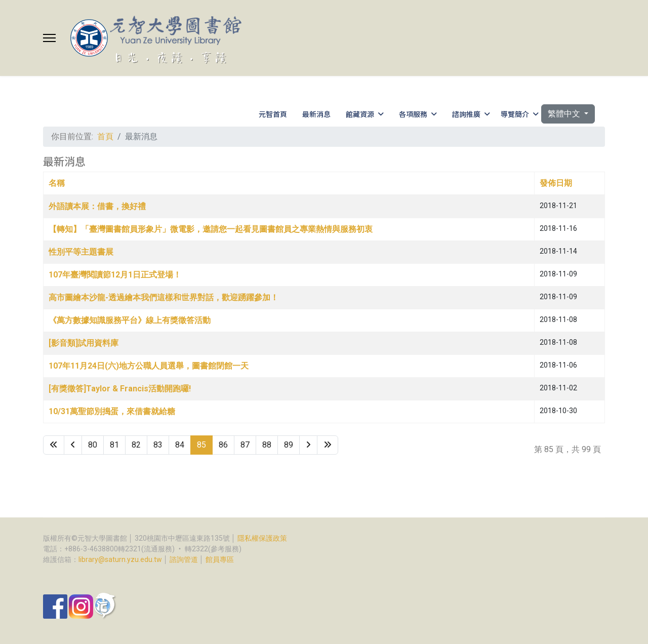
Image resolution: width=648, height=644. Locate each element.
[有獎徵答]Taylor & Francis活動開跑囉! (120, 389)
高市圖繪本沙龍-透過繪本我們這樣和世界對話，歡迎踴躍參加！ (164, 297)
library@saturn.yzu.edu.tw (120, 559)
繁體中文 (565, 114)
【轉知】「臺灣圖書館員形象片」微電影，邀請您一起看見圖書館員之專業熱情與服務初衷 (211, 229)
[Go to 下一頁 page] (308, 445)
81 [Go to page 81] (114, 445)
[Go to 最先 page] (54, 445)
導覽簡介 (515, 114)
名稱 (57, 183)
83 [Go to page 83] (158, 445)
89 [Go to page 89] (289, 445)
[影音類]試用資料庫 (84, 343)
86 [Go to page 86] (223, 445)
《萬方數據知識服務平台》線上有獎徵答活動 (130, 320)
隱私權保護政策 (262, 538)
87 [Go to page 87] (245, 445)
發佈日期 (556, 183)
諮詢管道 (184, 559)
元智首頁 (273, 114)
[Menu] (49, 38)
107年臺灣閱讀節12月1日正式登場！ (115, 275)
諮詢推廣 (466, 114)
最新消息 (316, 114)
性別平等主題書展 (81, 252)
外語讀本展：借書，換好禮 (97, 206)
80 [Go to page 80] (93, 445)
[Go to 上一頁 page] (73, 445)
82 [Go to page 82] (136, 445)
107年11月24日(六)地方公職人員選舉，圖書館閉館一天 (149, 366)
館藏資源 (360, 114)
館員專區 (220, 559)
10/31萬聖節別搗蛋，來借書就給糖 (112, 411)
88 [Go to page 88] (267, 445)
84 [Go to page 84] (180, 445)
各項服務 (413, 114)
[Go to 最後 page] (328, 445)
